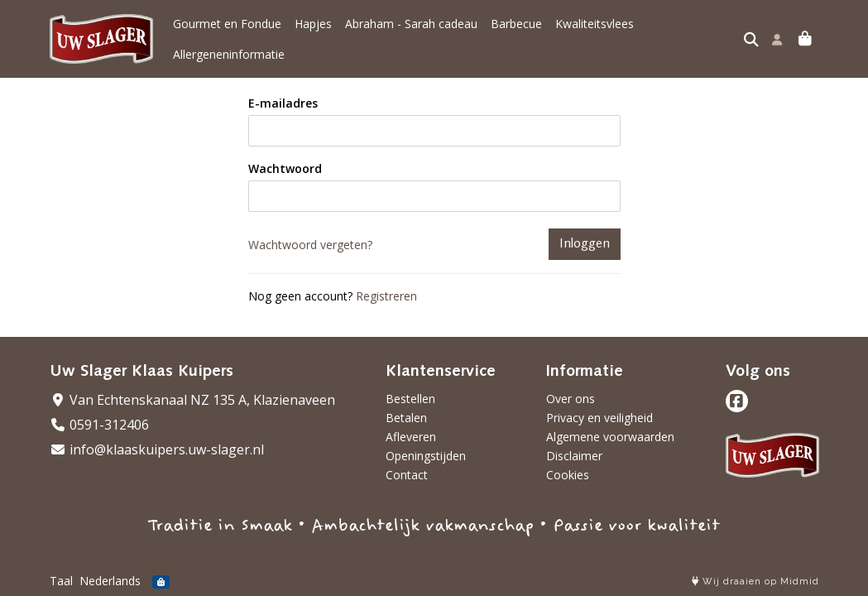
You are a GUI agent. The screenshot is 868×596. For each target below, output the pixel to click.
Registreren (386, 296)
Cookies (568, 475)
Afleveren (411, 437)
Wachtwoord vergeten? (310, 245)
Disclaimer (574, 456)
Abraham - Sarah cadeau (411, 24)
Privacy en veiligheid (599, 418)
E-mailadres (283, 103)
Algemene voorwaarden (610, 437)
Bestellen (410, 399)
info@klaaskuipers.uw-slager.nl (157, 449)
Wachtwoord (285, 168)
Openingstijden (426, 456)
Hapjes (313, 24)
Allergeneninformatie (229, 54)
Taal (61, 581)
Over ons (571, 399)
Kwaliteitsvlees (595, 24)
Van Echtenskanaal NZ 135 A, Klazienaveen (192, 400)
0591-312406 (99, 425)
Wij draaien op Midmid (755, 582)
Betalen (406, 418)
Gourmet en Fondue (227, 24)
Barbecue (516, 24)
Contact (407, 475)
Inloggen (585, 244)
